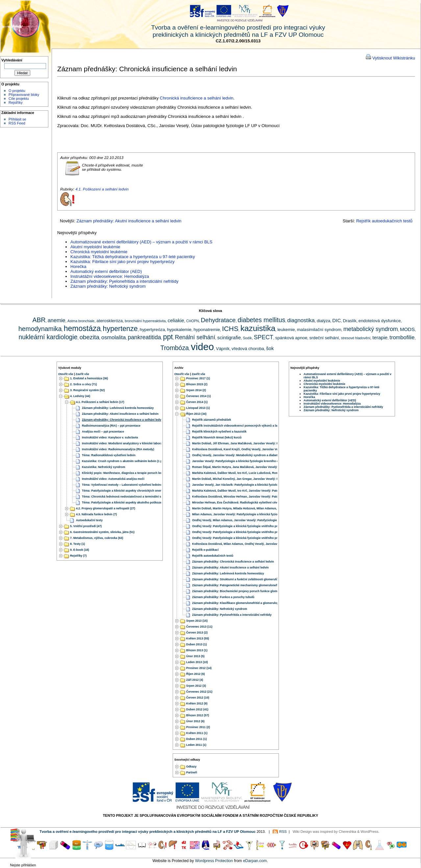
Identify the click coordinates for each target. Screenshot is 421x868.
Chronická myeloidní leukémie (99, 252)
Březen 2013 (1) (197, 650)
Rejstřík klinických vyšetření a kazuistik (219, 432)
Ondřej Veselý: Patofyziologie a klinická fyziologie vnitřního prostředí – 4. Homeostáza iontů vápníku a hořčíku (268, 538)
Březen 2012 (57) (198, 715)
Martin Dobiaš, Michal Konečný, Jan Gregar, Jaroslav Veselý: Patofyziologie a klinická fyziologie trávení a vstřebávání (273, 479)
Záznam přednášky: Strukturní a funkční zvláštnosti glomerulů (235, 579)
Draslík (349, 321)
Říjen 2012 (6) (196, 674)
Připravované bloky (24, 95)
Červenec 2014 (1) (198, 396)
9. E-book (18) (80, 550)
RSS (283, 832)
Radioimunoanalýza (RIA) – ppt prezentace (111, 426)
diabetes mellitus (262, 320)
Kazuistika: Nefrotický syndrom (104, 467)
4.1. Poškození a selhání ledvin (102, 189)
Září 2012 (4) (195, 680)
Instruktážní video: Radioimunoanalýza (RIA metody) (118, 449)
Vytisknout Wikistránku (394, 58)
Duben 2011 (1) (197, 739)
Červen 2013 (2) (197, 633)
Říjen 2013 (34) (196, 414)
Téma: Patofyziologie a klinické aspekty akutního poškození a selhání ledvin (134, 502)
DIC (336, 320)
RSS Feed (17, 123)
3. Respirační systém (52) (87, 390)
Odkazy (191, 767)
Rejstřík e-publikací (205, 550)
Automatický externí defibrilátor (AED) (106, 271)
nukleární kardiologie (48, 337)
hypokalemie (179, 330)
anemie (57, 320)
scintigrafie (229, 337)
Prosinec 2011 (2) (198, 727)
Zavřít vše (82, 374)
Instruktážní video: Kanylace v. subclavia (110, 437)
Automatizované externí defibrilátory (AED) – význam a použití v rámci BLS (141, 242)
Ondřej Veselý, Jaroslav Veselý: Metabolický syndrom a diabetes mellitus (242, 455)
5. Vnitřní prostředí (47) (86, 526)
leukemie (286, 330)
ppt (168, 337)
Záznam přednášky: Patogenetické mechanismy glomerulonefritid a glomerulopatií (249, 585)
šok (270, 348)
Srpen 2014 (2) (196, 390)
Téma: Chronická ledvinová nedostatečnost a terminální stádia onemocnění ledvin (138, 497)
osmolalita (113, 337)
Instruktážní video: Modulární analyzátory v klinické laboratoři (124, 443)
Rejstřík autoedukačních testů (384, 221)
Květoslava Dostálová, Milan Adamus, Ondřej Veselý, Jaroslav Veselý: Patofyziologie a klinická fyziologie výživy (269, 544)
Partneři (192, 773)
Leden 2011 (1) (196, 745)
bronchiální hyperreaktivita (145, 321)
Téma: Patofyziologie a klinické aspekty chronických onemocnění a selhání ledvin (138, 491)
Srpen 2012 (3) (196, 686)
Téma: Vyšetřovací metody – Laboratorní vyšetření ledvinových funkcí (130, 485)
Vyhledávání (12, 60)
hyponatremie (207, 330)
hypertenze (120, 329)
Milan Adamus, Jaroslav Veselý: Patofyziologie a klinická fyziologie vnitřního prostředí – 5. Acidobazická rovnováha (272, 514)
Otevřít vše (66, 374)
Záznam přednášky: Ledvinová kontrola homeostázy (118, 408)
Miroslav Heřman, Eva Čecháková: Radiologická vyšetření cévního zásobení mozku (249, 502)
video (202, 347)
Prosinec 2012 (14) (199, 668)
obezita (89, 337)
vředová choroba (248, 349)
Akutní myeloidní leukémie (95, 247)
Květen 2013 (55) (198, 638)
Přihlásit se (17, 119)
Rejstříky (16, 102)
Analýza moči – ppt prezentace (103, 432)
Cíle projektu (19, 99)
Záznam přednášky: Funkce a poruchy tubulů (223, 597)
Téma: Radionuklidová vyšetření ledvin (109, 455)
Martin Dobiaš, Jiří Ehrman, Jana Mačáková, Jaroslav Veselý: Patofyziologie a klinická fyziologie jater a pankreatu (270, 443)
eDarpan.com (255, 861)
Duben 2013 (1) (197, 644)
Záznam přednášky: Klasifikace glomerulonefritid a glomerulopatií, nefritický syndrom (251, 603)
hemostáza (82, 328)
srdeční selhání (324, 338)
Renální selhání (195, 337)
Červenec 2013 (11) (199, 627)
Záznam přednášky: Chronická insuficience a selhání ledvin (123, 420)
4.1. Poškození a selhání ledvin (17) (100, 402)
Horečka (78, 267)
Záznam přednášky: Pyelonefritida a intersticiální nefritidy (124, 281)
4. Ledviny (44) (80, 396)
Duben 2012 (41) (197, 709)
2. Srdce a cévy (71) (84, 384)
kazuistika (258, 328)
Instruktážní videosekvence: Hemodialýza (110, 276)
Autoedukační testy (89, 520)
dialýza (323, 321)
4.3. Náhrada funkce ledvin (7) (96, 514)
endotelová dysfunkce (380, 321)
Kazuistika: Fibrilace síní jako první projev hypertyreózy (123, 262)
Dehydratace (218, 320)
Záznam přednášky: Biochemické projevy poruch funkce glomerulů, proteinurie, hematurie (254, 591)
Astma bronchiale (81, 321)
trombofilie (402, 337)
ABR (39, 320)
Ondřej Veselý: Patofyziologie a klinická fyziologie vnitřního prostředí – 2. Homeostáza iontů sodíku (260, 526)
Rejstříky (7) (78, 556)
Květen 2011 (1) (197, 733)
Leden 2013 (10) (197, 662)
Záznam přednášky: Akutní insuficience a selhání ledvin (129, 221)
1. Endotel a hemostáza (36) (89, 378)
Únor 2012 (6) (195, 721)
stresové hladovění (356, 338)
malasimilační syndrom (319, 330)
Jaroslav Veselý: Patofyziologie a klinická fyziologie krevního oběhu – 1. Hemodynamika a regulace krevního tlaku (270, 461)
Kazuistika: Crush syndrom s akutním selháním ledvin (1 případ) (126, 461)
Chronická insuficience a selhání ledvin (197, 98)
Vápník (223, 349)
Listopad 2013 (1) (198, 408)
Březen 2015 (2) (197, 384)
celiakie (176, 320)
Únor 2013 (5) (195, 656)
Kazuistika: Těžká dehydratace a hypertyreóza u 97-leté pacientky (133, 257)
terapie (380, 337)
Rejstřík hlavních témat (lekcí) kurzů (217, 437)
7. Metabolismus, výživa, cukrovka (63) (97, 538)
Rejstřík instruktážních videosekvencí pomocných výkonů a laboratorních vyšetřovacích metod (258, 426)
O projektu (17, 91)
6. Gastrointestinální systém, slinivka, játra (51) (102, 532)
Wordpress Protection (214, 861)
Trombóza (175, 348)
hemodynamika (40, 329)
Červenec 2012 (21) (199, 692)
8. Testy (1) (77, 544)
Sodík (247, 338)
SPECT (264, 337)
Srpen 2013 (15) (197, 621)
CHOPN (192, 321)
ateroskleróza (110, 321)
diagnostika (301, 320)
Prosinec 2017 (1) (198, 378)
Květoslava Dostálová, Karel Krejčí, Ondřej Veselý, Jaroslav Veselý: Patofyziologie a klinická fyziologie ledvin (267, 449)
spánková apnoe (291, 338)
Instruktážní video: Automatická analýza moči (113, 479)
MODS (407, 329)
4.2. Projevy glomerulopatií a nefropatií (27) (106, 508)
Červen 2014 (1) (197, 402)
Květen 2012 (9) (197, 703)
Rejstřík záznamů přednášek (211, 420)
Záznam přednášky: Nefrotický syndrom (108, 286)
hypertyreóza (152, 330)
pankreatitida (144, 337)
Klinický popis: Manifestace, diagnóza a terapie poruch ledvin (124, 473)
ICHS (230, 329)
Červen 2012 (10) (198, 698)
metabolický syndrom (371, 329)
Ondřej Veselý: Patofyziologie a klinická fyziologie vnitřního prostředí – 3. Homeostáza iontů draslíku (261, 532)
